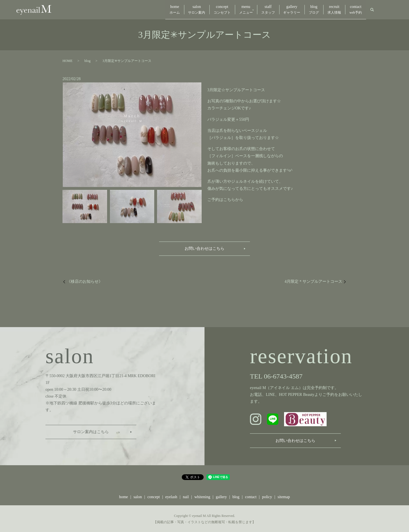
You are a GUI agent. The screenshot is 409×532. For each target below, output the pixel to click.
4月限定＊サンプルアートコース (313, 281)
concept (197, 10)
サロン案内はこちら (91, 431)
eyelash (171, 496)
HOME (67, 60)
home (143, 10)
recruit (329, 10)
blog (305, 10)
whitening (202, 496)
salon (168, 10)
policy (267, 496)
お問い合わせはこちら (204, 248)
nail (186, 496)
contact (354, 10)
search (372, 9)
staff (252, 10)
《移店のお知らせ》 (85, 281)
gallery (279, 10)
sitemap (284, 496)
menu (225, 10)
